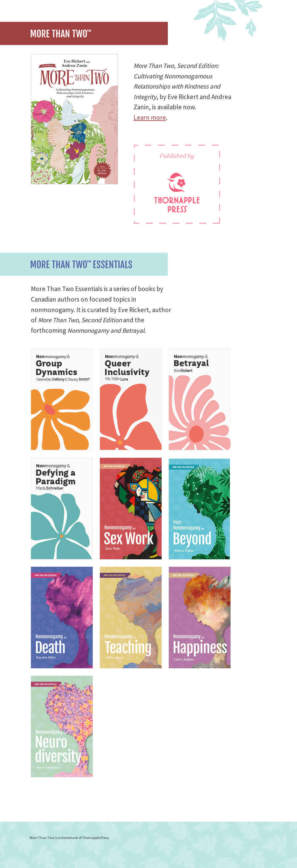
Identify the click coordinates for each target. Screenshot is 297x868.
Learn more (150, 117)
